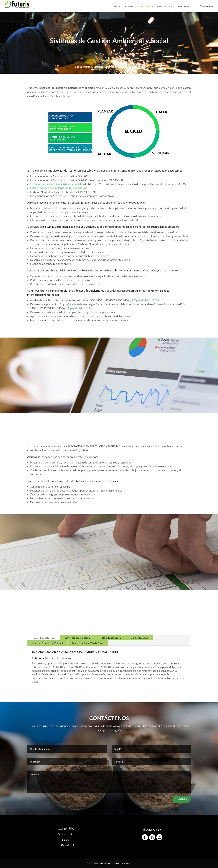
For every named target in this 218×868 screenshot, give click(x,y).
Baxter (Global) (139, 638)
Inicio (89, 67)
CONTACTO (66, 845)
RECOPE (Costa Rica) (44, 638)
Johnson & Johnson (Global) (47, 643)
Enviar (182, 799)
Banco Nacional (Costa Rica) (88, 643)
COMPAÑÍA (66, 829)
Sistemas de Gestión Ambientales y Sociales (57, 184)
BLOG (66, 840)
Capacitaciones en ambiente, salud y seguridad (59, 188)
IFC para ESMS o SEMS (145, 300)
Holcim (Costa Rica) (111, 638)
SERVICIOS (66, 834)
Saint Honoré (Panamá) (78, 638)
